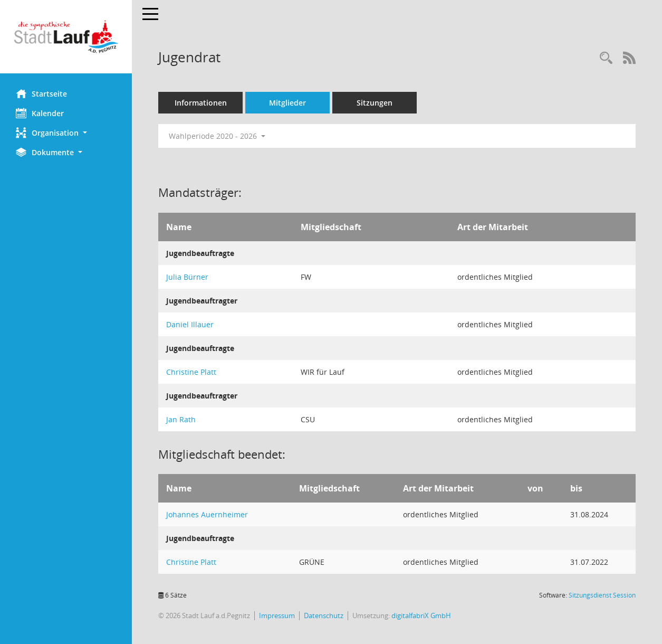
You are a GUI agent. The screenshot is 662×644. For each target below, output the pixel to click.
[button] (66, 133)
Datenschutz (324, 615)
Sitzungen (375, 103)
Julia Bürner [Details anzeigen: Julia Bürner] (187, 277)
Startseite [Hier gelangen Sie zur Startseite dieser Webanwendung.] (41, 93)
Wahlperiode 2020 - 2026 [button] (217, 136)
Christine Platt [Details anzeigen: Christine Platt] (191, 372)
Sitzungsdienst (602, 595)
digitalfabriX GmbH (421, 615)
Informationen (201, 103)
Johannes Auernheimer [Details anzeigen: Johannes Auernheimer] (207, 514)
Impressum (277, 615)
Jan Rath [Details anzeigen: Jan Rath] (181, 419)
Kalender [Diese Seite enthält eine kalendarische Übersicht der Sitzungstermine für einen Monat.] (40, 113)
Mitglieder (287, 103)
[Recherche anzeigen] (606, 58)
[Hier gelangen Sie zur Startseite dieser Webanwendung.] (66, 37)
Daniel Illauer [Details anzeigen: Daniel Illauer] (190, 324)
